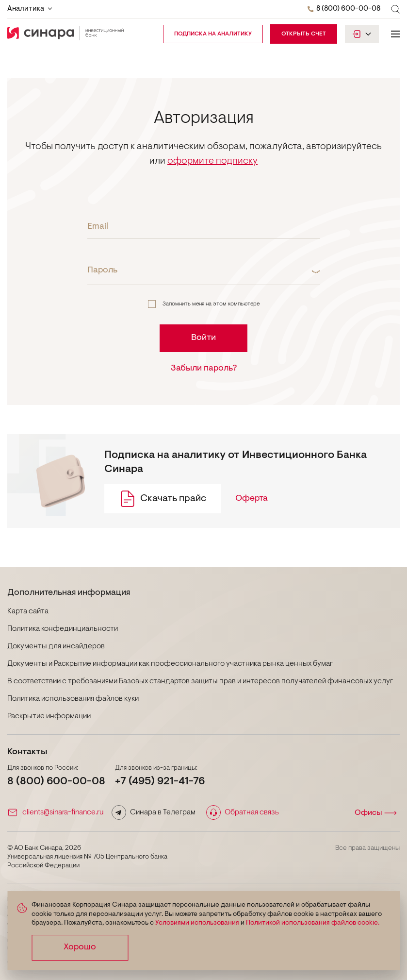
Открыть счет (304, 34)
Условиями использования (197, 923)
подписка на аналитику (213, 34)
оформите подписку (212, 161)
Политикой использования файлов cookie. (313, 923)
